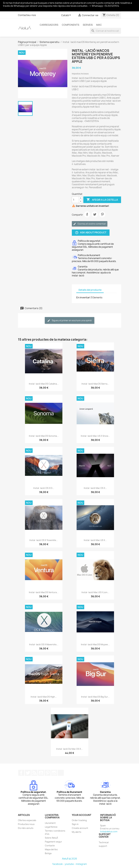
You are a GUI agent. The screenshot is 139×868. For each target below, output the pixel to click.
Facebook (21, 773)
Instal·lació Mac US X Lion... (95, 592)
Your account (82, 815)
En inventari (83, 297)
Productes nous (26, 824)
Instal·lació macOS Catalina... (44, 384)
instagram (81, 864)
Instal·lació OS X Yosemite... (44, 540)
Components (71, 25)
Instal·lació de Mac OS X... (69, 749)
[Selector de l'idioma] (67, 15)
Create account (80, 828)
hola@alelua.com (109, 831)
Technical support (104, 844)
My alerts (77, 832)
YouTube (41, 773)
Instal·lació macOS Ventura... (44, 592)
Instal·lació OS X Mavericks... (44, 644)
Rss (34, 773)
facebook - (59, 864)
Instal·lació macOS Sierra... (95, 384)
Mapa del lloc (51, 849)
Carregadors (49, 25)
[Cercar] (105, 31)
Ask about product (91, 233)
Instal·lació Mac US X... (95, 540)
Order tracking (79, 820)
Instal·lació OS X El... (44, 488)
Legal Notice (51, 827)
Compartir (87, 214)
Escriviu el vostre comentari (90, 224)
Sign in (75, 824)
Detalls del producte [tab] (90, 290)
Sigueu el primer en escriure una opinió (69, 321)
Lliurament (50, 823)
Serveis (88, 25)
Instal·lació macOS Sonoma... (44, 436)
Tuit (95, 214)
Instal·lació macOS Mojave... (95, 644)
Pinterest (102, 214)
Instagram (54, 773)
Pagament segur (53, 842)
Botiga (48, 853)
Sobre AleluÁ (51, 838)
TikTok (61, 773)
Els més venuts (26, 828)
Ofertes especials (27, 820)
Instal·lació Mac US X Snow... (95, 436)
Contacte (50, 846)
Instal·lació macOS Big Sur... (95, 697)
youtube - (70, 864)
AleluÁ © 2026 (69, 859)
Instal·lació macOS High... (44, 697)
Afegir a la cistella (102, 200)
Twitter (28, 773)
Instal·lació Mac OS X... (95, 488)
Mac (99, 25)
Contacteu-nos (27, 15)
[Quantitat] (75, 200)
